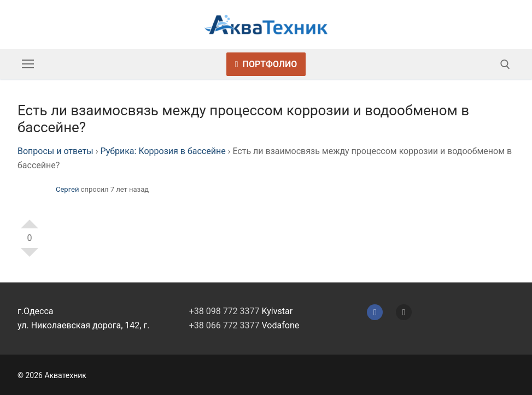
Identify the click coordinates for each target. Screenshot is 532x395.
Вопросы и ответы (55, 151)
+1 (30, 220)
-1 (30, 257)
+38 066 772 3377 (224, 325)
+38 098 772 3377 (224, 311)
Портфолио (266, 64)
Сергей (67, 189)
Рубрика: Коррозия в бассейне (163, 151)
